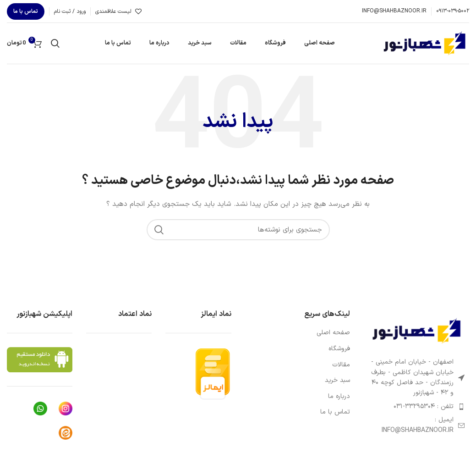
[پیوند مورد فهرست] (416, 407)
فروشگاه (339, 349)
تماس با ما (26, 11)
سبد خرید (337, 381)
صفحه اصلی (333, 333)
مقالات (341, 365)
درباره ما (339, 397)
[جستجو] (55, 44)
